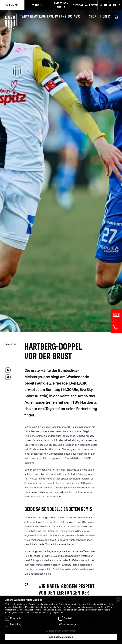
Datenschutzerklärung (41, 612)
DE (116, 17)
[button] (68, 624)
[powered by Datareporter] (118, 599)
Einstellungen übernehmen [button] (61, 631)
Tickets (105, 17)
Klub (42, 17)
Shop (93, 17)
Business (74, 17)
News (34, 17)
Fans (63, 17)
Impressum (58, 612)
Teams (25, 17)
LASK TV (53, 17)
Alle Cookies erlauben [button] (61, 637)
